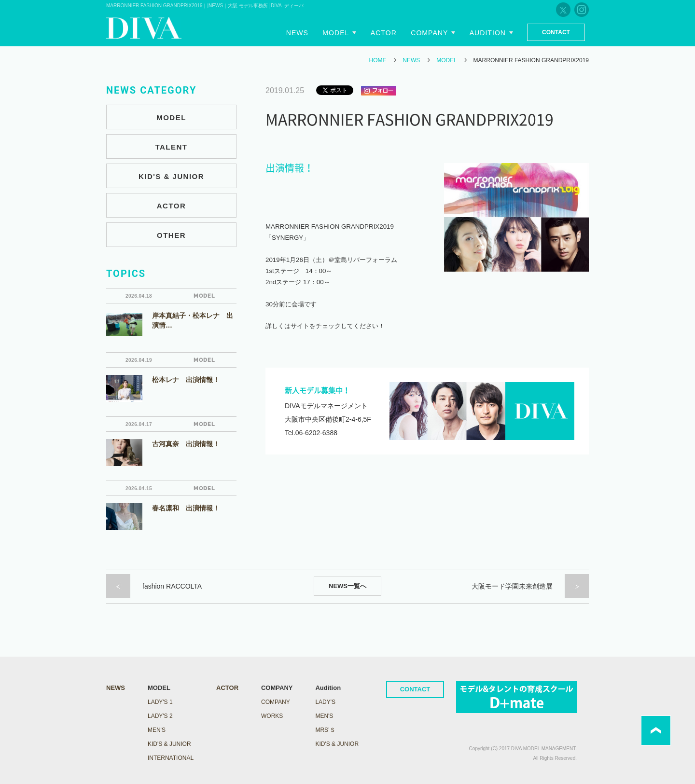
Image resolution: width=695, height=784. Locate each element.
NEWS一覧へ (347, 586)
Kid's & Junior (337, 744)
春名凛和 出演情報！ (186, 508)
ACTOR (172, 206)
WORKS (272, 716)
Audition (488, 33)
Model (337, 33)
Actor (385, 33)
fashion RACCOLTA (172, 586)
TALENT (171, 147)
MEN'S (157, 730)
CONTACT (415, 689)
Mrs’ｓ (325, 730)
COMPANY (276, 702)
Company (430, 33)
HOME (378, 60)
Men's (324, 716)
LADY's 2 (160, 716)
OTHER (171, 235)
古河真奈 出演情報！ (186, 444)
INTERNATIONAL (171, 758)
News (299, 33)
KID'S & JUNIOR (171, 176)
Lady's (325, 702)
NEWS (411, 60)
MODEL (447, 60)
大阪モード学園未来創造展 (512, 586)
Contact (556, 32)
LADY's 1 (160, 702)
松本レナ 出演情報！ (186, 380)
